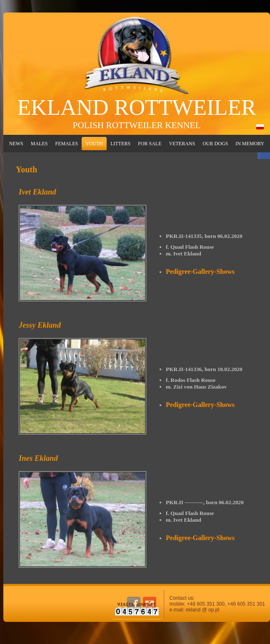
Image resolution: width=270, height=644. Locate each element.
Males (39, 144)
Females (66, 144)
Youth (94, 144)
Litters (120, 144)
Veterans (182, 144)
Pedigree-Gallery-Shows (200, 271)
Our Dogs (215, 144)
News (16, 144)
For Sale (150, 144)
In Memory (250, 144)
